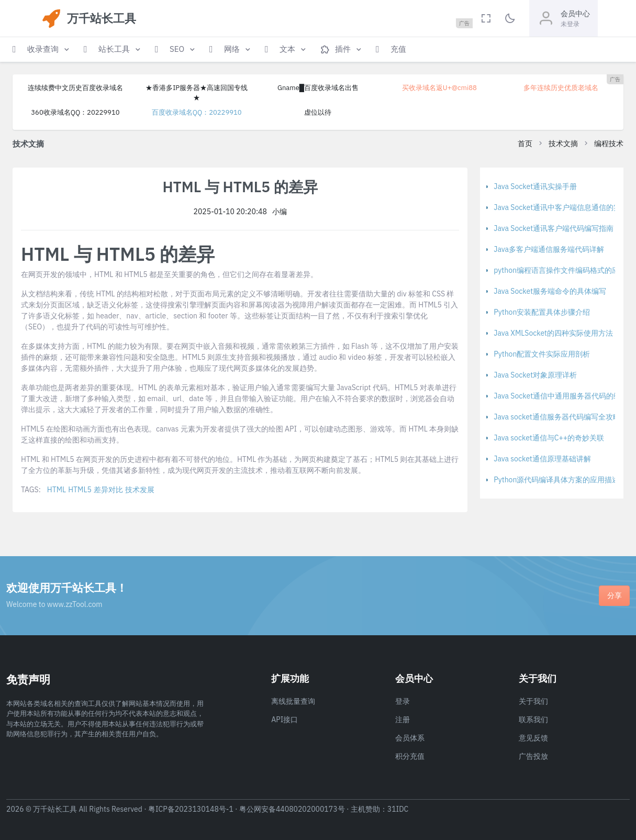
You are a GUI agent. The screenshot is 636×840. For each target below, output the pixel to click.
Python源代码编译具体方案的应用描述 (556, 480)
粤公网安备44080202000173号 (292, 809)
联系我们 (533, 720)
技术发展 (140, 490)
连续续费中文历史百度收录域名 (75, 88)
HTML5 (80, 490)
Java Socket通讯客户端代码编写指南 (554, 228)
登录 (403, 701)
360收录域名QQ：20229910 (75, 112)
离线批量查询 (293, 701)
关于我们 (533, 701)
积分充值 (410, 756)
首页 (525, 143)
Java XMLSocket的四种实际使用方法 (553, 333)
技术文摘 (563, 143)
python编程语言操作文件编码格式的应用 (560, 270)
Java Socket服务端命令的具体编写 (550, 291)
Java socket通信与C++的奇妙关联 (549, 438)
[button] (42, 49)
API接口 (284, 720)
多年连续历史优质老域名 (561, 88)
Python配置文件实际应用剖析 (542, 354)
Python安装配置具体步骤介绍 (542, 312)
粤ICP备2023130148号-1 (191, 809)
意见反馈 (533, 738)
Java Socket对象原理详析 (535, 375)
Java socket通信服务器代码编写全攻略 (557, 417)
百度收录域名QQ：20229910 (197, 112)
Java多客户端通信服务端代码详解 (549, 249)
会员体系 (410, 738)
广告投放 (533, 756)
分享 (615, 595)
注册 (403, 720)
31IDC (398, 809)
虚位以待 (318, 112)
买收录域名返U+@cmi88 (439, 88)
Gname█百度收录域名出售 (318, 88)
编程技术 (609, 143)
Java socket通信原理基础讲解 (542, 459)
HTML (57, 490)
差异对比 (108, 490)
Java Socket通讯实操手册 (535, 186)
